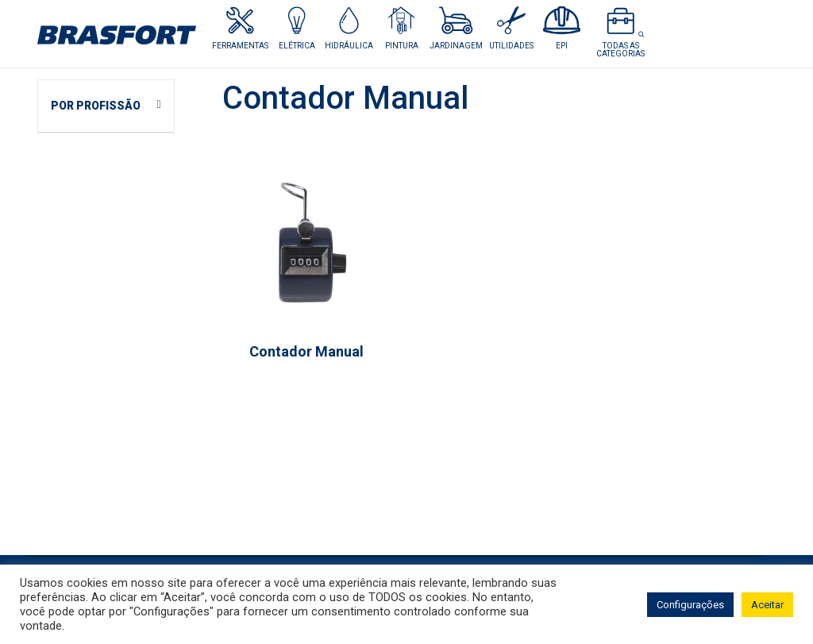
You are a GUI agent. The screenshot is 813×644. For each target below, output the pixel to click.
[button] (297, 28)
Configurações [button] (690, 605)
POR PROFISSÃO (96, 106)
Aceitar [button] (767, 605)
